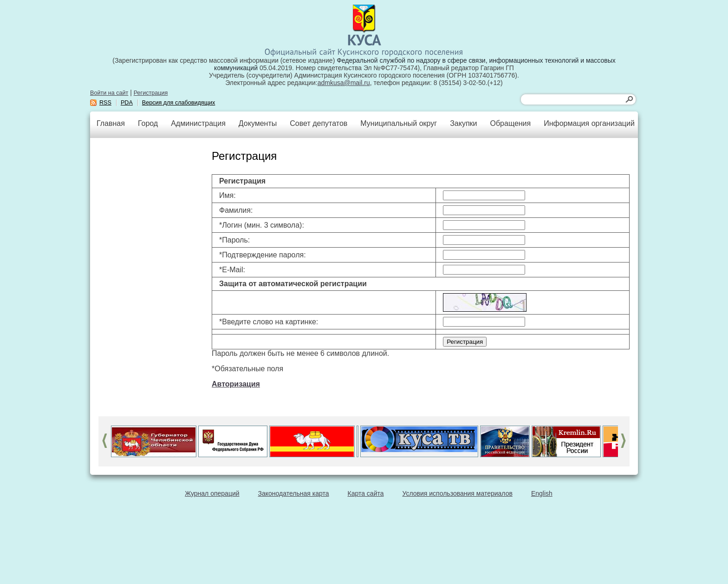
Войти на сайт (109, 93)
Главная (111, 123)
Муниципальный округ (399, 123)
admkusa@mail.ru (344, 83)
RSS (105, 103)
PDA (127, 103)
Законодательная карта (294, 493)
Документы (258, 123)
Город (148, 123)
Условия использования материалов (458, 493)
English (542, 493)
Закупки (463, 123)
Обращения (510, 123)
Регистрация (151, 93)
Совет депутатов (318, 123)
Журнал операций (212, 493)
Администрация (198, 123)
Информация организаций (589, 123)
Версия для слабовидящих (179, 103)
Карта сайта (366, 493)
